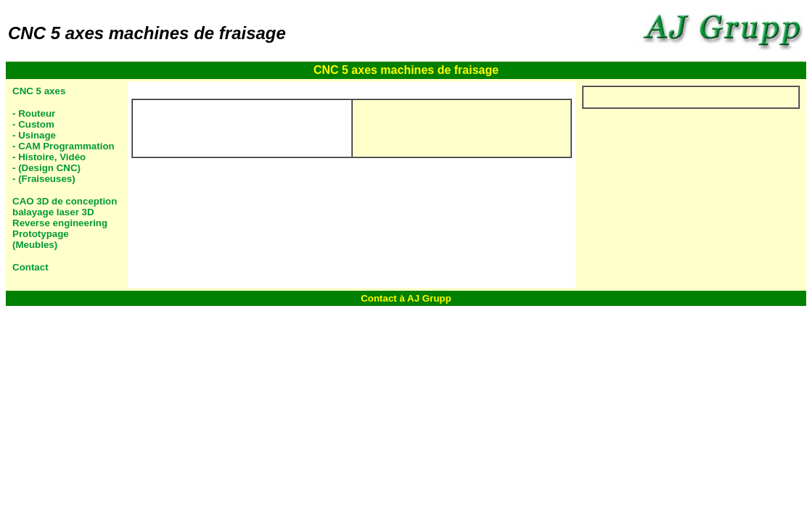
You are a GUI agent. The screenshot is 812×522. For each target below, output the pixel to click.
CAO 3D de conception (65, 201)
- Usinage (34, 135)
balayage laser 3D (53, 212)
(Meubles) (35, 245)
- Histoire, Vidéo (49, 157)
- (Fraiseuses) (44, 179)
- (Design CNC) (46, 168)
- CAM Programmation (63, 146)
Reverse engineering (60, 223)
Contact (30, 267)
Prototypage (41, 234)
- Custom (33, 124)
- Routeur (34, 113)
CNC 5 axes (39, 91)
